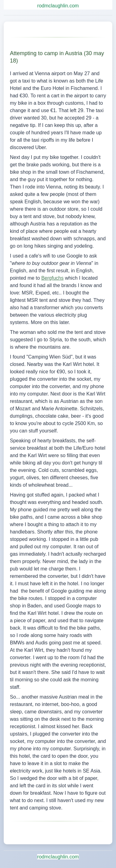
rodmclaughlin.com (58, 6)
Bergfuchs (52, 278)
